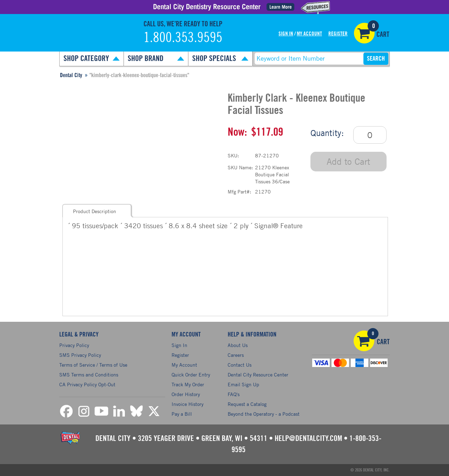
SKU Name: (240, 167)
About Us (238, 345)
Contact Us (240, 365)
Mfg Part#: (239, 192)
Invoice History (187, 404)
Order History (186, 394)
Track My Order (188, 384)
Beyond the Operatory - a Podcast (264, 414)
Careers (236, 355)
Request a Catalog (247, 404)
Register (338, 34)
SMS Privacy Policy (80, 355)
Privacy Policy (74, 345)
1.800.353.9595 (183, 38)
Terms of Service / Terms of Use (93, 365)
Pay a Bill (182, 414)
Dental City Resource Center (258, 375)
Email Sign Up (243, 384)
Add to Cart (348, 161)
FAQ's (234, 394)
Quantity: (327, 133)
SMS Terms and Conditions (89, 375)
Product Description (95, 211)
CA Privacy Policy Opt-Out (87, 384)
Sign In (286, 34)
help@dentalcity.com (308, 438)
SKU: (233, 155)
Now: (237, 132)
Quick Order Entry (191, 375)
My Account (309, 34)
